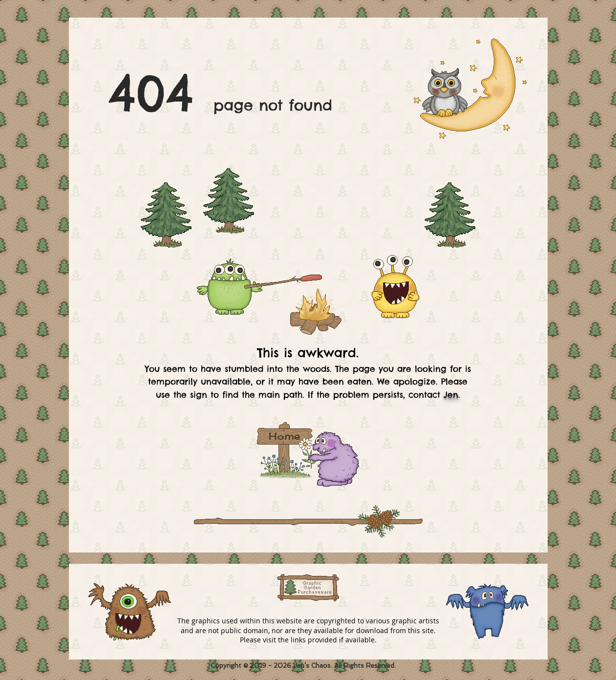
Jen (451, 395)
